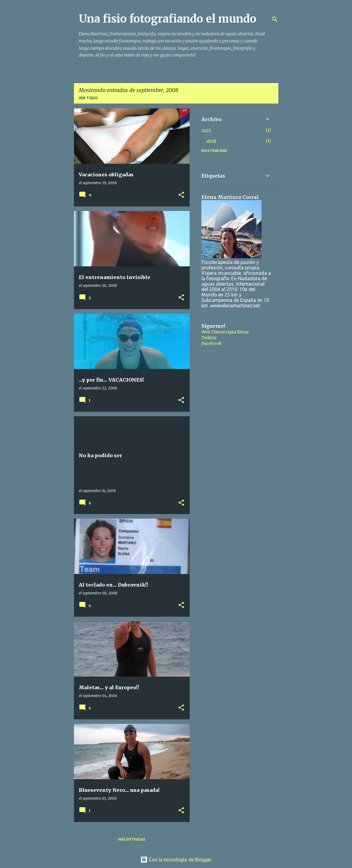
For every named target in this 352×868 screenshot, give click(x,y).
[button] (181, 195)
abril (211, 141)
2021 (206, 131)
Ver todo (88, 98)
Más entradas (132, 839)
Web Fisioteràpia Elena (225, 332)
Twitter (209, 338)
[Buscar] (275, 19)
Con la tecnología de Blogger (176, 860)
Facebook (212, 343)
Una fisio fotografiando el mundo (168, 19)
